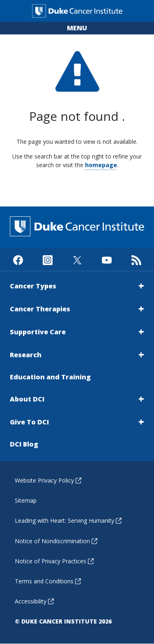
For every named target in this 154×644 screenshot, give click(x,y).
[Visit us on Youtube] (107, 259)
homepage (101, 165)
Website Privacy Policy (48, 480)
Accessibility (34, 601)
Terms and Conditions (48, 581)
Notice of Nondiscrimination (56, 541)
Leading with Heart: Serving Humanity (68, 520)
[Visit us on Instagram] (47, 259)
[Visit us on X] (77, 259)
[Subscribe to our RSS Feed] (136, 259)
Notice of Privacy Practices (54, 561)
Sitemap (26, 500)
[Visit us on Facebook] (18, 259)
